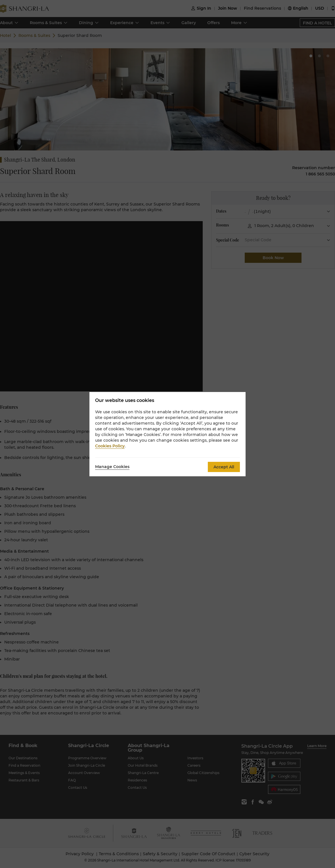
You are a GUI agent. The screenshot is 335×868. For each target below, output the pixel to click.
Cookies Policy (110, 446)
